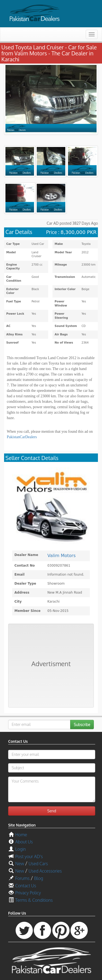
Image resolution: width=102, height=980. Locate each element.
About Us (24, 842)
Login (21, 849)
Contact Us (26, 886)
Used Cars (38, 864)
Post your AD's (29, 856)
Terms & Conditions (34, 900)
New (20, 864)
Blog (39, 878)
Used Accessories (45, 871)
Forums (22, 878)
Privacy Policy (28, 893)
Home (21, 835)
